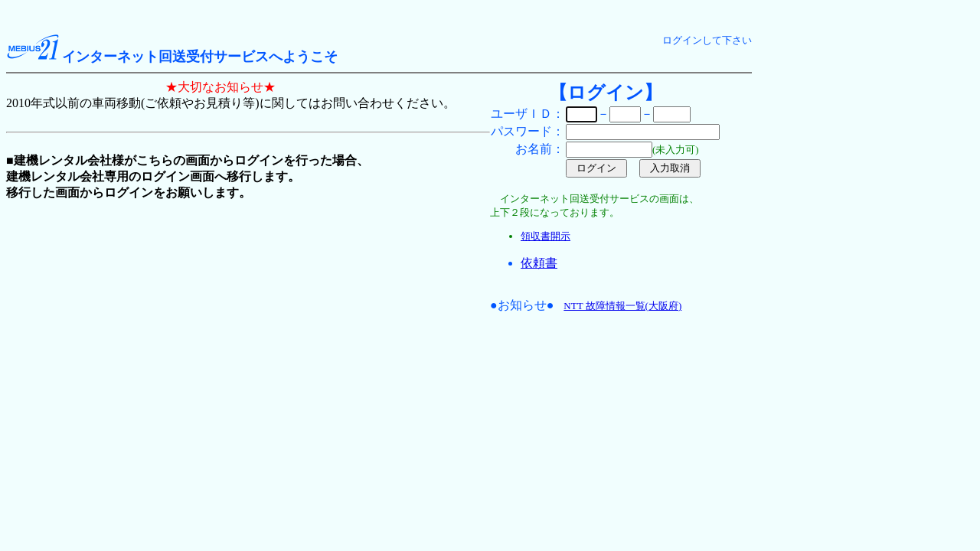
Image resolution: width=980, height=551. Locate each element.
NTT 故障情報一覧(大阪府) (622, 306)
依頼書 (539, 263)
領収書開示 (546, 236)
